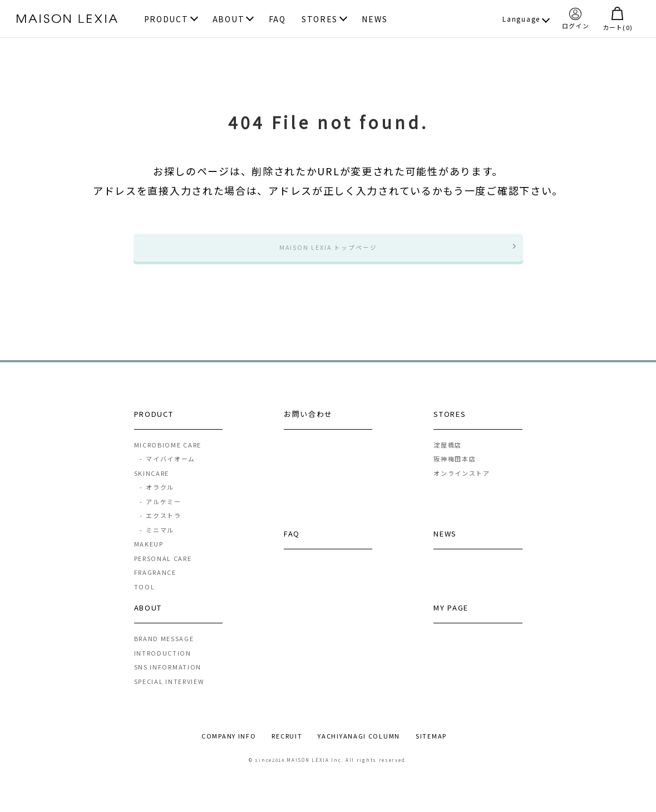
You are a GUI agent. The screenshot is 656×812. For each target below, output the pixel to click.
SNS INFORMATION (168, 677)
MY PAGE (451, 618)
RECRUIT (287, 746)
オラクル (157, 498)
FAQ (277, 20)
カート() (618, 19)
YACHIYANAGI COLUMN (359, 746)
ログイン (576, 18)
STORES (320, 20)
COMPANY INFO (229, 746)
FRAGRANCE (155, 583)
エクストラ (160, 526)
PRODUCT (166, 20)
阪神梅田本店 (455, 469)
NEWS (374, 20)
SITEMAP (431, 746)
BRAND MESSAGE (164, 649)
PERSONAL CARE (163, 568)
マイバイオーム (167, 469)
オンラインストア (462, 483)
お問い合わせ (308, 424)
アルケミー (160, 511)
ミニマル (157, 540)
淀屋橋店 (448, 455)
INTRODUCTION (163, 663)
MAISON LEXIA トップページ (328, 252)
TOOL (145, 597)
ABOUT (229, 20)
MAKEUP (149, 554)
